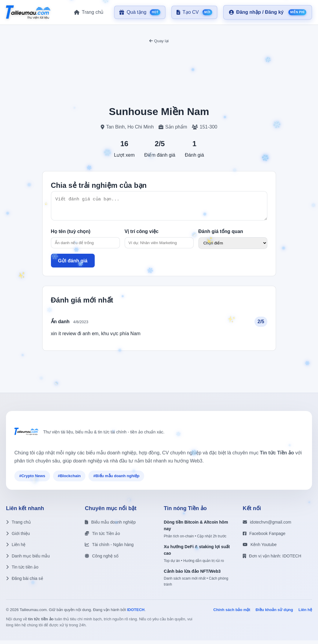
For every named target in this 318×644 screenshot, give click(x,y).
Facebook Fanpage (264, 537)
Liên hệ (16, 548)
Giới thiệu (18, 537)
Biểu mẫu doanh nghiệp (110, 526)
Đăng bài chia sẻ (25, 582)
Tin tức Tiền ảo (102, 537)
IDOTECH (136, 613)
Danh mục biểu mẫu (28, 560)
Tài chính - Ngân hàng (109, 548)
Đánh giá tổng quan (221, 235)
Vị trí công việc (142, 235)
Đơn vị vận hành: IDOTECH (272, 560)
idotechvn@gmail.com (267, 526)
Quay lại (159, 41)
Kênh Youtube (260, 548)
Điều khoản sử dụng (274, 613)
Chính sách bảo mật (232, 613)
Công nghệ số (102, 560)
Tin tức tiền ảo (22, 571)
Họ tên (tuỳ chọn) (71, 235)
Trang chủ (18, 526)
